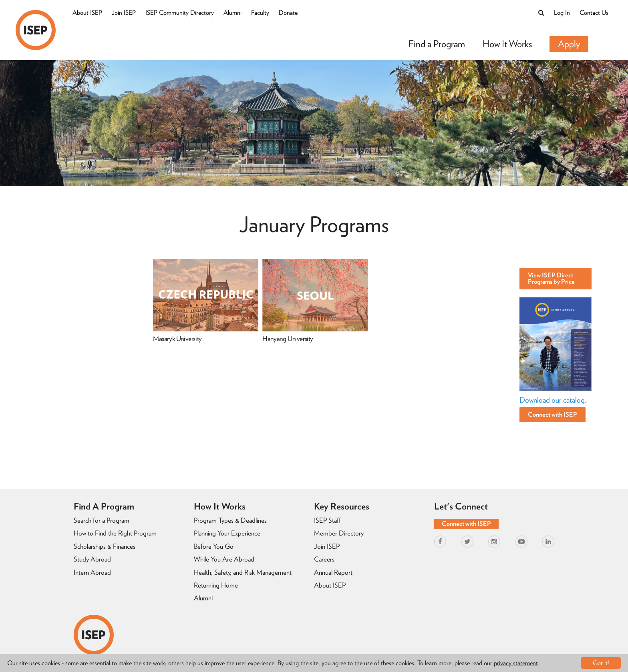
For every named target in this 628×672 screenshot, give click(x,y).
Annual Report (333, 572)
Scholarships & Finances (105, 546)
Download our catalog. (553, 400)
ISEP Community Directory (180, 13)
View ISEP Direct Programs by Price (551, 278)
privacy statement (516, 663)
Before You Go (214, 546)
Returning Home (216, 585)
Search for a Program (102, 520)
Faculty (260, 13)
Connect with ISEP (553, 414)
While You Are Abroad (224, 559)
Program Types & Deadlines (230, 520)
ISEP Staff (327, 520)
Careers (324, 559)
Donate (288, 13)
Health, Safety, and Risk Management (243, 572)
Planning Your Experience (227, 533)
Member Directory (339, 533)
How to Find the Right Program (115, 533)
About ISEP (87, 13)
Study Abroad (92, 559)
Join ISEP (124, 13)
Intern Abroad (92, 572)
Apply (569, 44)
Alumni (232, 13)
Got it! (601, 663)
